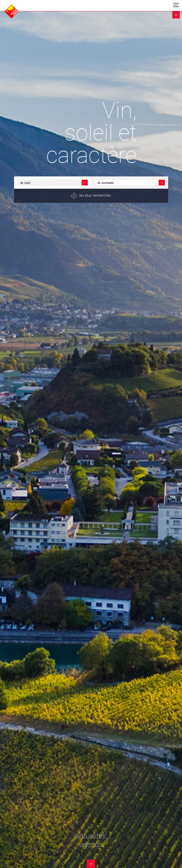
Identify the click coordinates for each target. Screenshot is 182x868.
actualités (91, 836)
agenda (91, 844)
